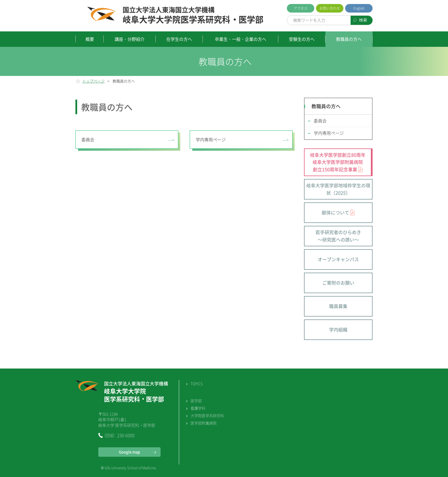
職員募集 (338, 306)
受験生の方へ (302, 39)
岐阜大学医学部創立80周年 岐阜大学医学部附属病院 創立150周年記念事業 (338, 162)
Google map (129, 452)
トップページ (93, 81)
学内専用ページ (211, 140)
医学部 (196, 401)
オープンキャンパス (338, 259)
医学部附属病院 (204, 423)
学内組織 (338, 329)
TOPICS (197, 384)
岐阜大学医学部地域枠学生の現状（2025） (338, 189)
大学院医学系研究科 (207, 415)
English (359, 8)
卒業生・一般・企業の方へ (241, 39)
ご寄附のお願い (338, 283)
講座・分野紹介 (130, 39)
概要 (90, 39)
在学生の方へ (179, 39)
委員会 (88, 140)
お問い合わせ (330, 8)
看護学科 (198, 408)
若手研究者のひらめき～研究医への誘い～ (338, 236)
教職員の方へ (349, 39)
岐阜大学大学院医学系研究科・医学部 (193, 15)
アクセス (301, 8)
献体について (335, 212)
